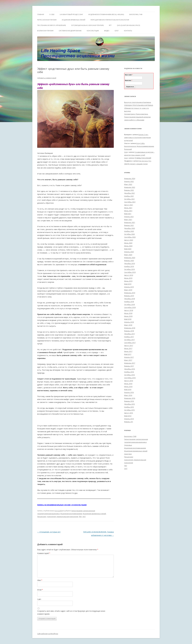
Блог (117, 31)
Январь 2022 (129, 190)
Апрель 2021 (129, 217)
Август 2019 (129, 275)
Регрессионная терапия (47, 20)
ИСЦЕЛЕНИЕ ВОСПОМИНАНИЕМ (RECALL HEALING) (106, 14)
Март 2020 (128, 255)
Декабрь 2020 (129, 228)
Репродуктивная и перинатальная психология (110, 20)
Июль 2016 (128, 384)
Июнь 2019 (128, 281)
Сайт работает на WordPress (48, 634)
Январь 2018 (129, 331)
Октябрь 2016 (129, 375)
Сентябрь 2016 (130, 378)
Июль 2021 (128, 208)
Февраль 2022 (130, 187)
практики (128, 454)
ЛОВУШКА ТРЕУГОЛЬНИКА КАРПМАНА (139, 105)
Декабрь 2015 (129, 404)
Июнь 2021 (128, 211)
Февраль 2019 (130, 293)
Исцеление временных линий (94, 514)
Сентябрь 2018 (130, 307)
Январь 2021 (129, 225)
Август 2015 (129, 413)
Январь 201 (129, 422)
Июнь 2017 (128, 351)
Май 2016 (128, 389)
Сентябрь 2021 (130, 202)
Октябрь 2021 (129, 199)
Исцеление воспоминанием (71, 514)
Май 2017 (128, 354)
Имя (40, 580)
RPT (110, 25)
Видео (107, 31)
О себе (52, 14)
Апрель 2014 (129, 419)
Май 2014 (128, 416)
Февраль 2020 (130, 258)
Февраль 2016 (130, 398)
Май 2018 (128, 319)
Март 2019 (128, 290)
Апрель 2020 (129, 252)
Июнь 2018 (128, 316)
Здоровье (128, 445)
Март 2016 (128, 395)
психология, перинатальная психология (63, 517)
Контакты (128, 31)
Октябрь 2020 (129, 234)
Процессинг (42, 517)
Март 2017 (128, 360)
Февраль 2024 (130, 178)
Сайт (39, 599)
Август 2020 (129, 240)
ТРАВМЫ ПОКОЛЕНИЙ (143, 158)
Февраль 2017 (130, 363)
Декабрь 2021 (129, 193)
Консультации (93, 31)
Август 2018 (129, 310)
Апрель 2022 (129, 181)
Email (40, 590)
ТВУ (80, 517)
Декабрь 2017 (129, 334)
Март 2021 (128, 220)
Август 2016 (129, 381)
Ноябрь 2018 (129, 302)
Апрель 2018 (129, 322)
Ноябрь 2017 (129, 337)
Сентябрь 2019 (130, 272)
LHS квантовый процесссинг (71, 14)
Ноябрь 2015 (129, 407)
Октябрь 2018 (129, 304)
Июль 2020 (128, 243)
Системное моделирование (70, 31)
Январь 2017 (129, 366)
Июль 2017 (128, 348)
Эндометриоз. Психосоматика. (136, 114)
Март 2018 (128, 325)
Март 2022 (128, 184)
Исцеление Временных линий (74, 20)
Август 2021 (129, 205)
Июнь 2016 (128, 387)
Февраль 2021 (130, 222)
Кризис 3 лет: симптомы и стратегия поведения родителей (137, 137)
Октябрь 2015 (129, 410)
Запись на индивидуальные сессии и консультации (62, 505)
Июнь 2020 (128, 246)
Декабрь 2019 (129, 263)
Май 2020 (128, 249)
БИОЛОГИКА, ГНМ (136, 14)
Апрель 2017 (129, 357)
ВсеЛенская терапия (45, 31)
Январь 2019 (129, 296)
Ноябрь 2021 (129, 196)
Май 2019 (128, 284)
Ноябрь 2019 (129, 266)
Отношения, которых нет (49, 532)
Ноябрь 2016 (129, 372)
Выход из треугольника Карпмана (138, 102)
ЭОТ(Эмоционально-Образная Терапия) (87, 25)
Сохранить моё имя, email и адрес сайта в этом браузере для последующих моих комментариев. (71, 612)
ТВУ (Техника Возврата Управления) (51, 25)
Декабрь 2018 (129, 299)
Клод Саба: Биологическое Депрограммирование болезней (139, 146)
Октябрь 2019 (129, 269)
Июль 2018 (128, 313)
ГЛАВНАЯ (41, 14)
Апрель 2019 (129, 287)
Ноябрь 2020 (129, 231)
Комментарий (44, 553)
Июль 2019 (128, 278)
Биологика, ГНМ (130, 436)
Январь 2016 (129, 401)
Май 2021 (128, 214)
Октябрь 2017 (129, 340)
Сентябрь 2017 (130, 343)
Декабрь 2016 (129, 369)
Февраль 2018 (130, 328)
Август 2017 (129, 346)
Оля (126, 152)
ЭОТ (84, 517)
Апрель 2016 (129, 392)
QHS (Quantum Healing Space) (128, 25)
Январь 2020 (129, 261)
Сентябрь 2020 (130, 237)
